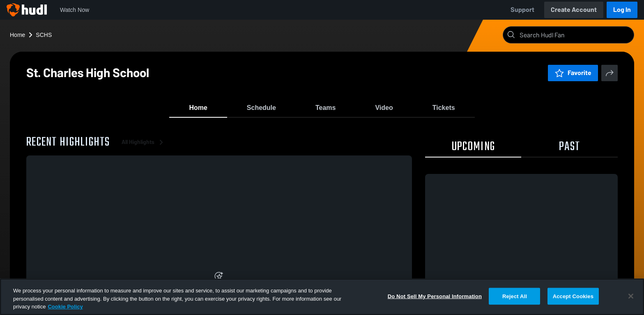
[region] (322, 297)
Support (522, 10)
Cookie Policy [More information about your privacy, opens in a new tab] (65, 307)
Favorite (573, 73)
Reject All (515, 296)
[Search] (575, 35)
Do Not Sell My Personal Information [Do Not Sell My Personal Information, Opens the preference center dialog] (435, 296)
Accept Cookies (573, 296)
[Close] (631, 296)
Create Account (574, 10)
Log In (622, 10)
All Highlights (144, 147)
